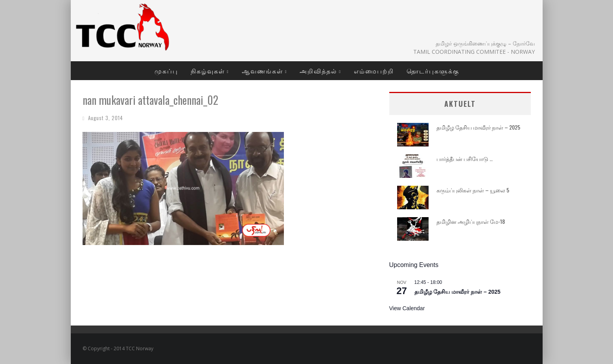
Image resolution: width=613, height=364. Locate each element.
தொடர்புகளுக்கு (433, 71)
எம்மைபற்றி (374, 71)
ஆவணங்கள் (262, 71)
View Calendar (407, 308)
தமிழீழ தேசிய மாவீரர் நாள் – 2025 (478, 127)
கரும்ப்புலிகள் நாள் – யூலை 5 (473, 190)
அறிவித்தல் (318, 71)
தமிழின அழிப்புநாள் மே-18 (471, 221)
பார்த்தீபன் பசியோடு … (465, 158)
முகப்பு (166, 71)
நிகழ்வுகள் (208, 71)
